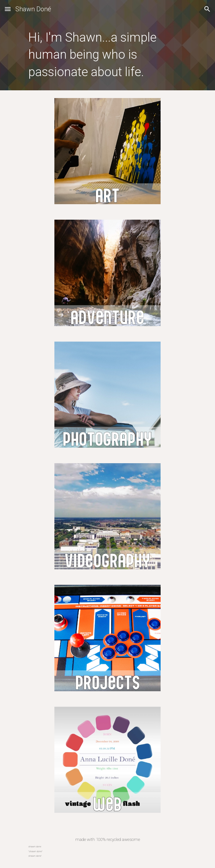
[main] (107, 54)
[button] (8, 9)
